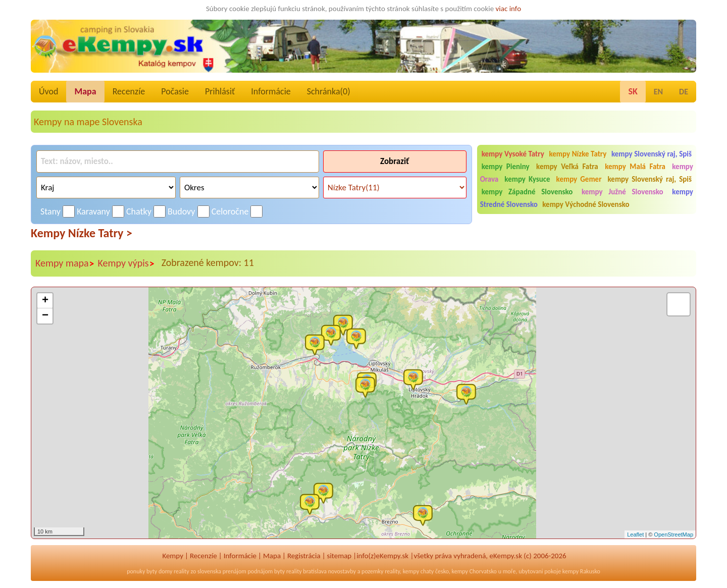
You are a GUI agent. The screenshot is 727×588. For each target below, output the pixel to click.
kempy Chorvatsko (474, 571)
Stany (50, 211)
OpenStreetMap (673, 534)
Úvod (48, 91)
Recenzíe (129, 91)
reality (181, 571)
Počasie (175, 91)
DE (684, 92)
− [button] (45, 316)
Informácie (271, 91)
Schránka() (329, 91)
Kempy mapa (65, 263)
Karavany (93, 211)
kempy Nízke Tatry (578, 154)
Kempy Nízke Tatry (82, 233)
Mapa (85, 91)
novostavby (342, 571)
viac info (509, 9)
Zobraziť (395, 161)
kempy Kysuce (527, 179)
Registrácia (304, 556)
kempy (411, 571)
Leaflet (635, 534)
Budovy (181, 211)
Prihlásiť (220, 91)
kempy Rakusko (581, 571)
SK (633, 91)
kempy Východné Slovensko (586, 204)
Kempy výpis (126, 263)
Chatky (139, 211)
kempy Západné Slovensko (527, 192)
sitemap (340, 556)
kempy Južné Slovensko (622, 192)
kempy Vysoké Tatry (513, 154)
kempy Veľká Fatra (567, 167)
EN (658, 92)
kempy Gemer (579, 179)
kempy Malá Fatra (635, 167)
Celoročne (230, 211)
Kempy (173, 556)
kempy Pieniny (506, 167)
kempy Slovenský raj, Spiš (652, 154)
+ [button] (45, 301)
